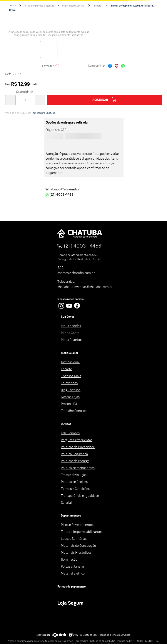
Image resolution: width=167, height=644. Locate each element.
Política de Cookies (74, 482)
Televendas (69, 383)
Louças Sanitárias (74, 539)
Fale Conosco (70, 433)
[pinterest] (117, 66)
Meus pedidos (71, 326)
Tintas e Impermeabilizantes (38, 6)
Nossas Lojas (70, 397)
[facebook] (110, 66)
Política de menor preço (78, 468)
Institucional (70, 362)
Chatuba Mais (71, 376)
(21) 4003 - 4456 (83, 246)
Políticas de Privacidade (78, 447)
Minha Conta (70, 333)
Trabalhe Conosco (74, 411)
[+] (40, 100)
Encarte (66, 369)
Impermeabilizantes (73, 6)
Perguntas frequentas (77, 440)
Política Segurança (74, 454)
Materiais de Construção (78, 546)
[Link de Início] (13, 6)
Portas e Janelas (73, 567)
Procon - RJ (69, 404)
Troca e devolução (74, 475)
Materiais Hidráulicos (76, 553)
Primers (97, 6)
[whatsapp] (123, 66)
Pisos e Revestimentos (77, 525)
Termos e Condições (75, 489)
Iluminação (69, 560)
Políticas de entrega (75, 461)
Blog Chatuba (71, 390)
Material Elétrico (73, 574)
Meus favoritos (72, 340)
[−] (10, 100)
